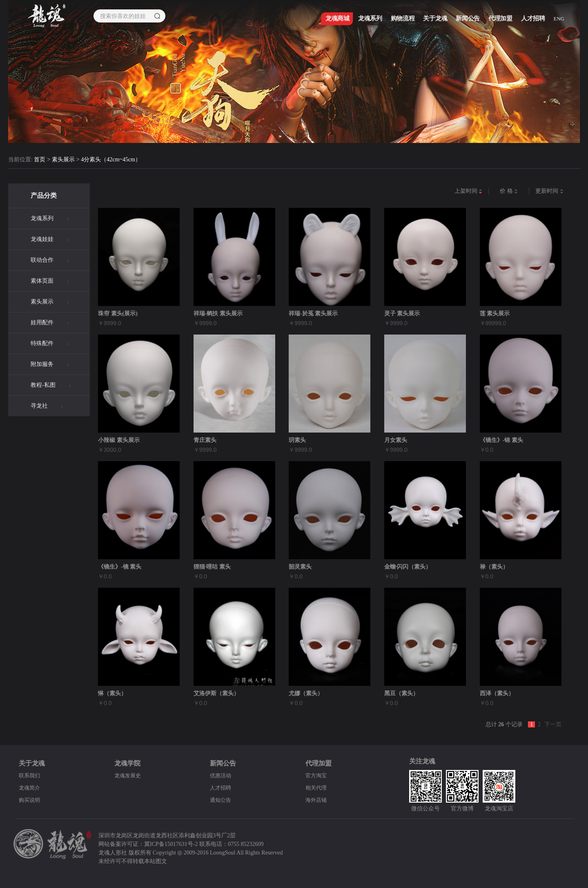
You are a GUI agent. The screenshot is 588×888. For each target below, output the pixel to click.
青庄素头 (205, 440)
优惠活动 (221, 775)
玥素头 (297, 440)
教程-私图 (43, 385)
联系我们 (30, 775)
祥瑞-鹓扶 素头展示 (218, 313)
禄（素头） (494, 567)
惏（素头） (112, 693)
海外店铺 (317, 800)
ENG (561, 21)
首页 (40, 160)
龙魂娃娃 (42, 239)
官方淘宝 (317, 775)
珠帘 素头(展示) (118, 313)
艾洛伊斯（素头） (216, 693)
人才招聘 (221, 788)
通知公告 (221, 800)
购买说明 (30, 800)
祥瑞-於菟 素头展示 (313, 313)
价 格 (509, 191)
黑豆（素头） (401, 693)
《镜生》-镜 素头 (120, 567)
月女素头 (396, 440)
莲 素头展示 (495, 313)
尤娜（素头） (306, 693)
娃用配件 (42, 322)
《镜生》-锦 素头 (501, 440)
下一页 (553, 724)
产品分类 (44, 195)
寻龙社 (39, 406)
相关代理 (317, 788)
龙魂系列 (42, 218)
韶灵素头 (300, 567)
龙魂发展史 (129, 775)
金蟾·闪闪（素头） (408, 567)
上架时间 (469, 191)
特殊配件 (42, 343)
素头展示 (63, 160)
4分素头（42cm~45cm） (111, 160)
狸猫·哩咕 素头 (212, 567)
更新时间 (549, 191)
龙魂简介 (30, 788)
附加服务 (42, 364)
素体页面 (42, 281)
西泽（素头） (497, 693)
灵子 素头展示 (402, 313)
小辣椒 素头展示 (119, 440)
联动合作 (42, 260)
